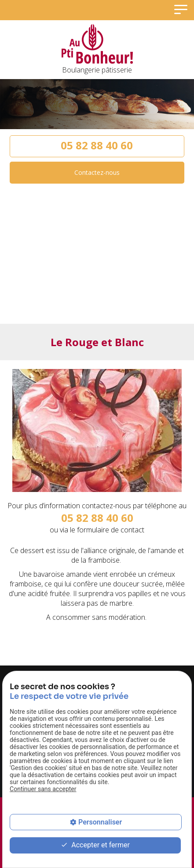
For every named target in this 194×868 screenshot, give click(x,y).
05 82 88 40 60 (97, 145)
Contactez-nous (97, 172)
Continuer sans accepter (43, 789)
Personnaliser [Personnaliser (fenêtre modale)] (100, 822)
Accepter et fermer (95, 845)
